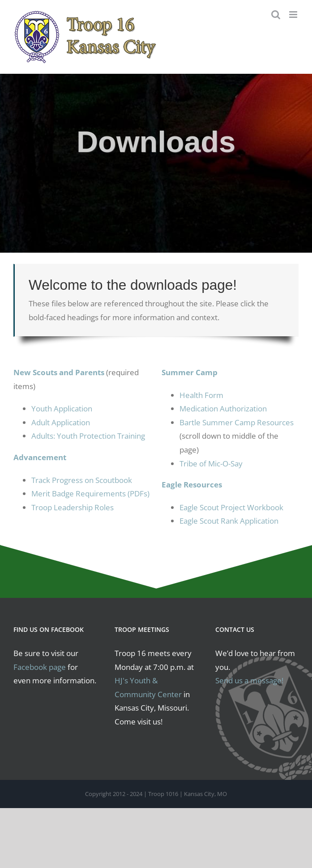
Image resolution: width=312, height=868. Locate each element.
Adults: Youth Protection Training (88, 436)
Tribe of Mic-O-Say (211, 464)
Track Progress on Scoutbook (82, 480)
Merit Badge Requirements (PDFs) (90, 493)
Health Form (201, 395)
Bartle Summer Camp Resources (237, 422)
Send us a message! (249, 680)
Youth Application (62, 409)
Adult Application (61, 422)
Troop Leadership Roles (73, 507)
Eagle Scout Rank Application (229, 521)
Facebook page (40, 667)
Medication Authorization (223, 409)
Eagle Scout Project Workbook (231, 507)
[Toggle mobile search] (276, 15)
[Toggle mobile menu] (294, 15)
